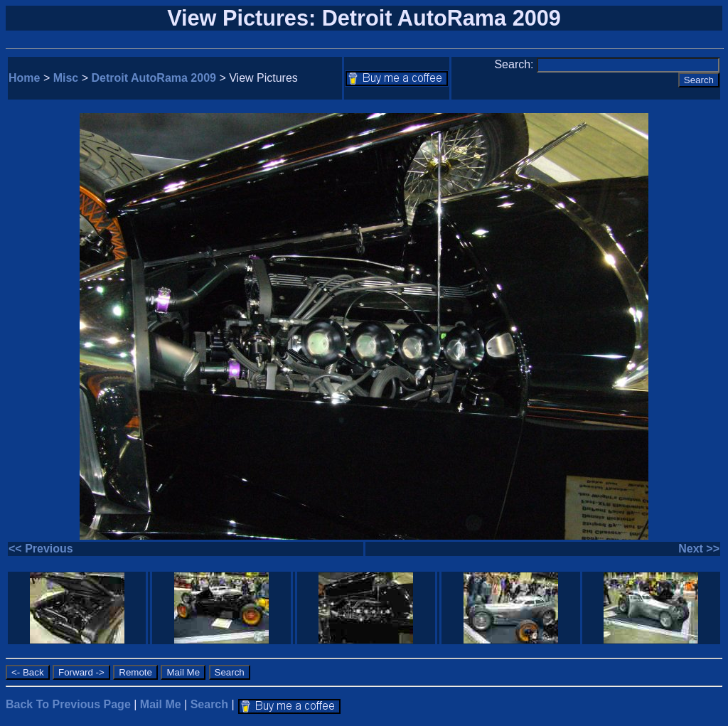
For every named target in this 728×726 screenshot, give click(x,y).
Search (209, 704)
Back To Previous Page (68, 704)
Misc (66, 78)
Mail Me (161, 704)
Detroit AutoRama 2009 (154, 78)
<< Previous (41, 549)
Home (24, 78)
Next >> (699, 549)
